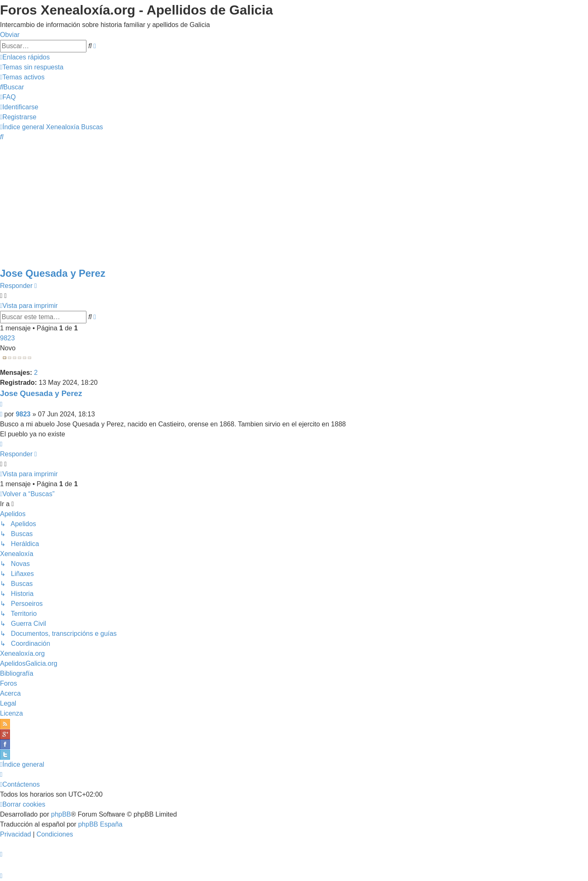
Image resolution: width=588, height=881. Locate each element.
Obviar (10, 35)
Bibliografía (17, 673)
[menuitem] (32, 67)
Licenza (11, 713)
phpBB (61, 814)
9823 (7, 338)
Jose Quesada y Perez (53, 273)
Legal (8, 703)
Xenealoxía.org (22, 653)
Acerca (10, 693)
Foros (9, 683)
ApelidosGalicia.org (29, 663)
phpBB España (100, 824)
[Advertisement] (294, 204)
